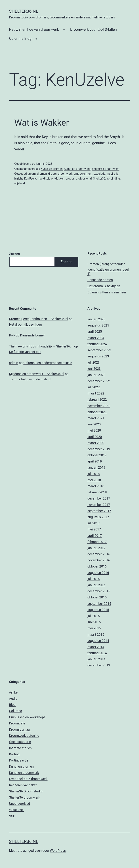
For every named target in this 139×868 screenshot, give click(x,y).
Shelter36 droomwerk (106, 169)
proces (70, 179)
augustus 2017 (98, 517)
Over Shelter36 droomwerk (28, 779)
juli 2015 (94, 616)
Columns (15, 711)
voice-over (16, 810)
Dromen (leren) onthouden (106, 264)
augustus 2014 (98, 641)
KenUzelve (31, 179)
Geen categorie (20, 742)
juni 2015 (94, 622)
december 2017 (99, 498)
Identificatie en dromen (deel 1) (108, 272)
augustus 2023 (98, 356)
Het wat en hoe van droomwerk (34, 29)
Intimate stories (20, 748)
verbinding (113, 179)
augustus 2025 (98, 325)
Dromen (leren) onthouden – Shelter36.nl (39, 319)
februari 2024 (97, 344)
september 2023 (99, 350)
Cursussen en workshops (27, 717)
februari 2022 (97, 399)
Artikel (14, 692)
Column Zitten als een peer (107, 292)
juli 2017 (94, 523)
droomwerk (65, 174)
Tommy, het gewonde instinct (30, 379)
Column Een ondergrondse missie (48, 363)
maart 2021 (96, 418)
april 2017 (95, 536)
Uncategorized (20, 804)
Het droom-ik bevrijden (104, 286)
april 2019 (95, 461)
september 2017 (99, 511)
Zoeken (14, 254)
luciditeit (44, 179)
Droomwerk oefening (24, 736)
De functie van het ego (25, 352)
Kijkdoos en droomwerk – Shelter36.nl (37, 374)
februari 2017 (97, 542)
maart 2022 (96, 393)
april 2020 (95, 437)
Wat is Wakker (42, 123)
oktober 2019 (97, 455)
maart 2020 (96, 443)
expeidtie (100, 174)
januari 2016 (96, 585)
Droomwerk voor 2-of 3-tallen (93, 29)
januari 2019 (96, 467)
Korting (14, 754)
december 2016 (99, 554)
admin (14, 363)
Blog (12, 705)
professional (84, 179)
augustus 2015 (98, 610)
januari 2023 (96, 375)
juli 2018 (94, 474)
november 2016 (99, 560)
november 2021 (99, 406)
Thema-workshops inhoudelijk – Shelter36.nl (41, 346)
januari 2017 (96, 548)
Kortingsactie (19, 760)
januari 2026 (96, 319)
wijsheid (20, 183)
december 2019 (99, 449)
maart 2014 (96, 647)
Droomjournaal (20, 729)
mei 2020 (94, 430)
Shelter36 (99, 179)
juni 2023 (94, 369)
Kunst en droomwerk (77, 169)
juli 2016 (94, 579)
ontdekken (58, 179)
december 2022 (99, 381)
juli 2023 (94, 362)
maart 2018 (96, 486)
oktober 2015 (97, 597)
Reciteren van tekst (23, 785)
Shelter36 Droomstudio (26, 791)
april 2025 (95, 331)
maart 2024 (96, 338)
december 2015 (99, 591)
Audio (13, 699)
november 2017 (99, 505)
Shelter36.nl (24, 11)
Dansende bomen (100, 280)
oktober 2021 (97, 412)
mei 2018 (94, 480)
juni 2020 (94, 424)
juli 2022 (94, 387)
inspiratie (113, 174)
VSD (12, 816)
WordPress (58, 851)
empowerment (83, 174)
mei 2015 (94, 628)
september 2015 (99, 604)
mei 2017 (94, 529)
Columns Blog (20, 39)
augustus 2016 (98, 573)
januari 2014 (96, 659)
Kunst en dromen (52, 169)
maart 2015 (96, 635)
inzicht (19, 179)
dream (32, 174)
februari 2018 (97, 492)
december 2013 (99, 665)
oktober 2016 (97, 566)
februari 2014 (97, 653)
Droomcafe (17, 723)
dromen (42, 174)
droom (52, 174)
